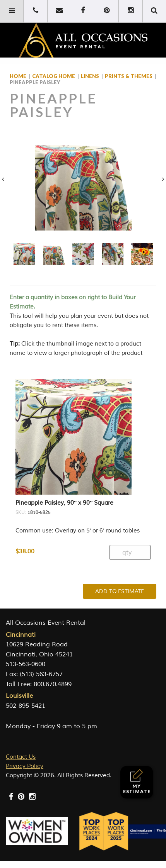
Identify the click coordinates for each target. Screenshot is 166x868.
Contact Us (21, 757)
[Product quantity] (130, 552)
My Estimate (137, 782)
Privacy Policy (25, 766)
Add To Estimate (120, 591)
